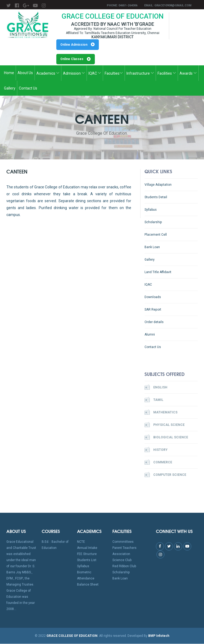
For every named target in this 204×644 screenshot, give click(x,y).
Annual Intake (87, 548)
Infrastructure (140, 73)
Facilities (167, 73)
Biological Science (166, 437)
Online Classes (76, 59)
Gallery (10, 88)
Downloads (153, 297)
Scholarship (153, 222)
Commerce (158, 462)
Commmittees (123, 542)
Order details (154, 322)
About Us (25, 73)
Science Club (122, 560)
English (156, 387)
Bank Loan (152, 247)
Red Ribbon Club (124, 566)
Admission (74, 73)
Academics (48, 73)
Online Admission (78, 45)
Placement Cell (156, 235)
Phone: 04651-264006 (122, 5)
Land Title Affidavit (158, 272)
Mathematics (161, 412)
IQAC (95, 73)
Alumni (150, 334)
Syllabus (151, 210)
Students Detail (156, 197)
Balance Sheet (88, 585)
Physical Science (165, 425)
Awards (188, 73)
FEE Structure (87, 554)
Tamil (154, 400)
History (156, 450)
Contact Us (28, 88)
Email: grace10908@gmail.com (168, 5)
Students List (87, 560)
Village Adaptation (158, 185)
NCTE (81, 542)
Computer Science (165, 475)
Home (9, 73)
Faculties (114, 73)
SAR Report (153, 310)
